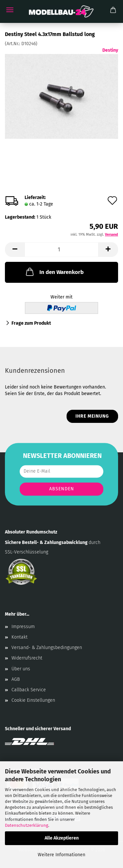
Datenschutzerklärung (27, 825)
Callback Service (29, 690)
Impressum (23, 627)
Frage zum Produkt (31, 323)
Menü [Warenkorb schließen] (10, 10)
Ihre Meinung (92, 416)
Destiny (110, 50)
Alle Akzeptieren (62, 838)
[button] (15, 250)
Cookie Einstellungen (33, 700)
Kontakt (20, 637)
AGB (16, 679)
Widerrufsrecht (27, 658)
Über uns (21, 669)
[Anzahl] (61, 250)
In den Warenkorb (54, 272)
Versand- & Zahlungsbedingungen (47, 648)
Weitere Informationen (61, 855)
